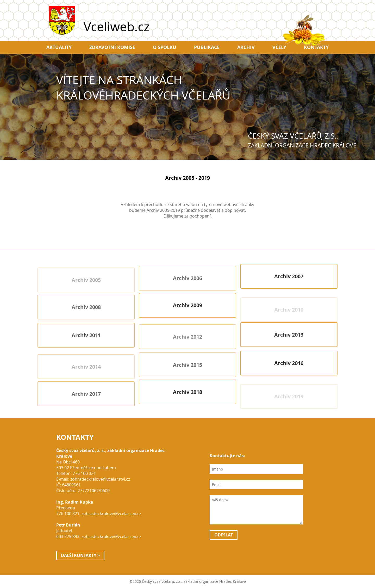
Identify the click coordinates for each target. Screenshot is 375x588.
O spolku (165, 47)
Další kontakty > (80, 555)
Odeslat (224, 535)
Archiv (246, 47)
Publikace (207, 47)
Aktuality (59, 47)
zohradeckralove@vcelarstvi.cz (100, 479)
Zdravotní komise (112, 47)
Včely (279, 47)
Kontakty (316, 47)
